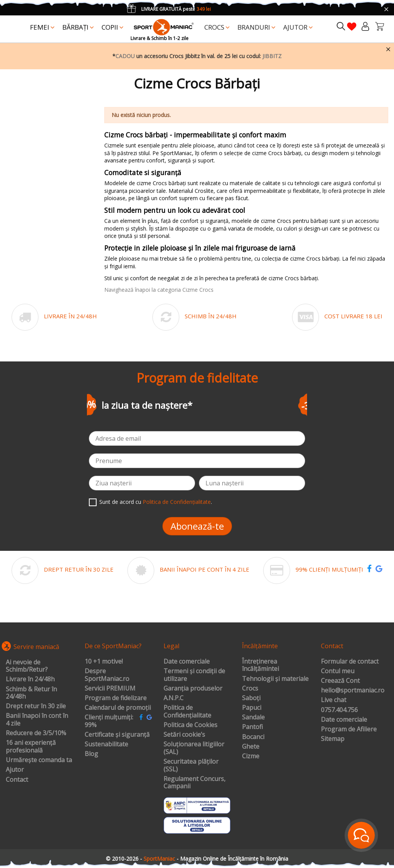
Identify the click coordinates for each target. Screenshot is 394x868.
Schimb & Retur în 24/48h (31, 693)
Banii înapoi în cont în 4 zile (37, 720)
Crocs (250, 689)
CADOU (125, 56)
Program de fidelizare (116, 698)
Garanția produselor (193, 689)
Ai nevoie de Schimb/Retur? (27, 666)
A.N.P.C (174, 698)
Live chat (334, 700)
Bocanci (253, 737)
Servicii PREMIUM (110, 689)
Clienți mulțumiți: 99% (109, 721)
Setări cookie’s (184, 735)
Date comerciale (187, 662)
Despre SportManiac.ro (107, 675)
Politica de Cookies (190, 725)
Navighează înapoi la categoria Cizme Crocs (159, 290)
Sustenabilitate (106, 744)
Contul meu (338, 671)
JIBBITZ (272, 56)
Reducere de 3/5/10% (36, 733)
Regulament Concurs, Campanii (194, 783)
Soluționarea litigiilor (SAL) (194, 748)
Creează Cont (340, 681)
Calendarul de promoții (118, 708)
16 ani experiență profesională (31, 747)
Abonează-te (197, 526)
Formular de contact (350, 662)
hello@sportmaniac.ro (353, 691)
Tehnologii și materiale (275, 679)
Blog (91, 754)
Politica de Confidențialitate (177, 502)
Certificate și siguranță (117, 735)
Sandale (253, 717)
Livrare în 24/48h (30, 679)
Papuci (252, 708)
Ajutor (15, 770)
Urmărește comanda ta (39, 760)
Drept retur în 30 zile (36, 706)
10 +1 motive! (104, 662)
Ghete (251, 747)
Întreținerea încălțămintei (260, 665)
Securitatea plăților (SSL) (191, 765)
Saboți (251, 698)
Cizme (251, 756)
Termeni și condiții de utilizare (194, 675)
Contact (17, 780)
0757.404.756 (339, 710)
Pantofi (252, 727)
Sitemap (333, 739)
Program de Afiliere (349, 729)
